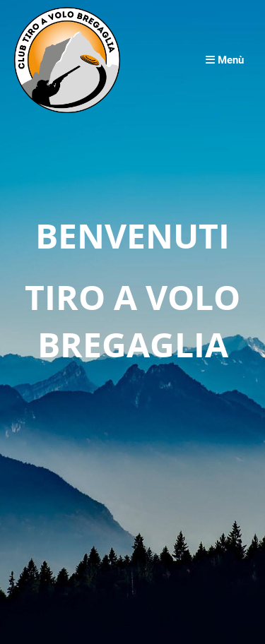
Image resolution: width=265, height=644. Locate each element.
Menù (225, 60)
